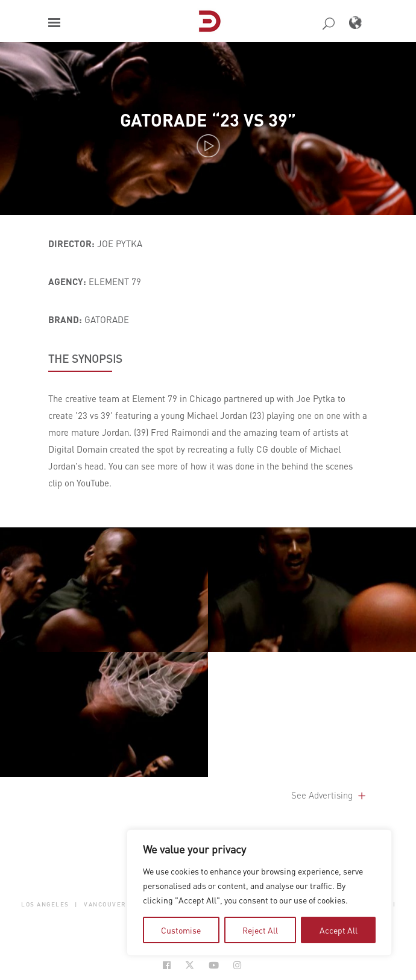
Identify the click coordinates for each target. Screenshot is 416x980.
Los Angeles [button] (45, 904)
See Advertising (329, 795)
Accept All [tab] (339, 930)
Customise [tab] (181, 930)
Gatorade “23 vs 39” (208, 120)
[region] (259, 893)
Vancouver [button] (105, 904)
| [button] (76, 904)
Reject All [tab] (260, 930)
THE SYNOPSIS (85, 359)
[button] (54, 23)
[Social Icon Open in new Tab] (167, 965)
